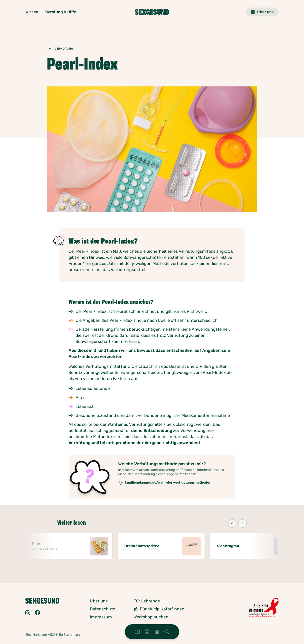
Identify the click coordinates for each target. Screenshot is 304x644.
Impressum (101, 617)
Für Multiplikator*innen (162, 609)
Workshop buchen (151, 617)
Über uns (262, 12)
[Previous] (232, 524)
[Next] (243, 524)
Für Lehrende (147, 601)
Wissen (32, 12)
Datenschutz (102, 609)
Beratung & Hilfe (61, 12)
